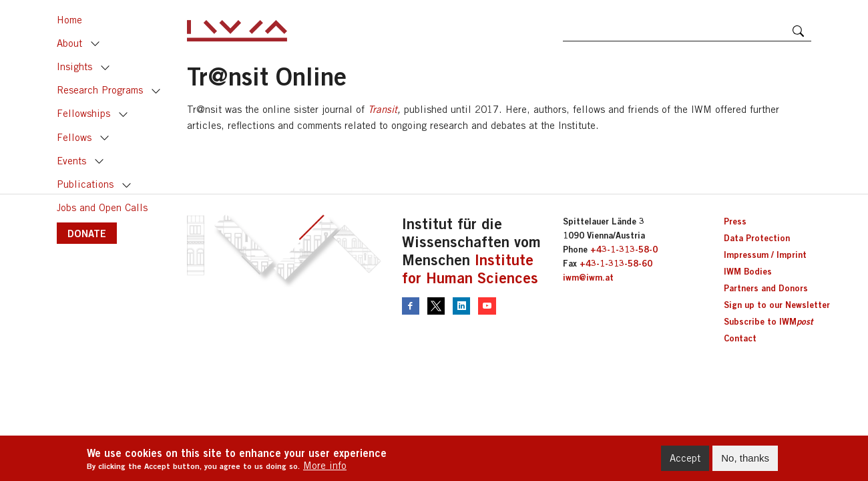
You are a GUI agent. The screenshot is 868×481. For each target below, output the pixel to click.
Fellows (74, 137)
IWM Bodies (748, 271)
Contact (740, 338)
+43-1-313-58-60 (616, 263)
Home (69, 20)
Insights (74, 66)
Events (71, 161)
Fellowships (83, 113)
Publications (85, 184)
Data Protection (757, 238)
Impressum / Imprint (765, 255)
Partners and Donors (766, 288)
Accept (685, 461)
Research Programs (100, 90)
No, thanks (745, 461)
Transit (383, 109)
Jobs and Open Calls (102, 207)
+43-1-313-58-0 (624, 249)
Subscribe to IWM (768, 321)
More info (325, 469)
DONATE (87, 233)
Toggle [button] (95, 44)
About (69, 43)
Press (735, 221)
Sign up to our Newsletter (777, 305)
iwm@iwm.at (588, 277)
